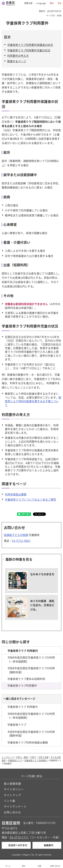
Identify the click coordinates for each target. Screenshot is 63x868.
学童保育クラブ (15, 760)
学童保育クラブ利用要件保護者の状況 (30, 45)
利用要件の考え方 (18, 56)
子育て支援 (43, 757)
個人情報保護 (12, 784)
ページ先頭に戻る (32, 776)
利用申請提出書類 (16, 494)
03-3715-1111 (19, 837)
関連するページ (17, 61)
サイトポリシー (14, 789)
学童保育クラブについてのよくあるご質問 (30, 500)
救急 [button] (60, 3)
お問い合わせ (12, 812)
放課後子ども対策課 (16, 535)
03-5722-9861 (21, 541)
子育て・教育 (22, 757)
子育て (33, 757)
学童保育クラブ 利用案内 (36, 760)
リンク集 (10, 801)
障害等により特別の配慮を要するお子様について (33, 401)
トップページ (8, 757)
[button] (27, 3)
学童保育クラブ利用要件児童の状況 (29, 50)
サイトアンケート (15, 807)
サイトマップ (12, 795)
